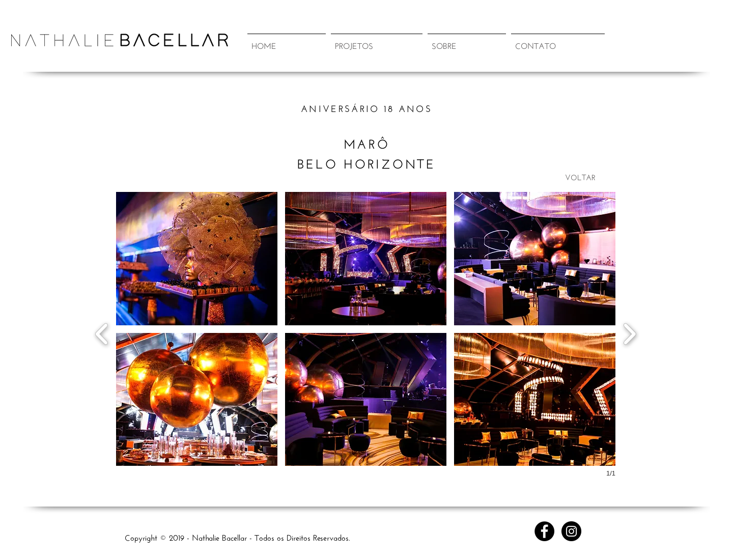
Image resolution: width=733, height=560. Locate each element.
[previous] (102, 333)
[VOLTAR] (580, 176)
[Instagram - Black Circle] (571, 531)
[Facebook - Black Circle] (544, 531)
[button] (377, 40)
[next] (629, 333)
